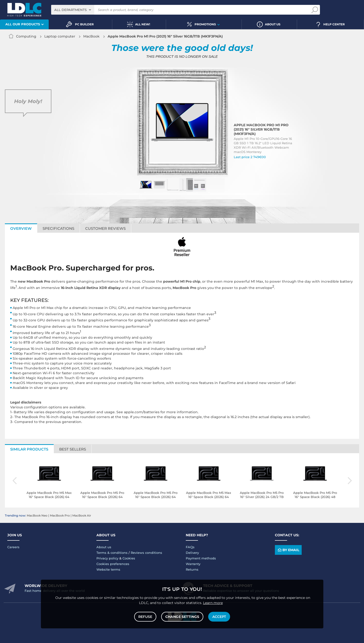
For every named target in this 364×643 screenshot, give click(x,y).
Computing (26, 36)
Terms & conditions (112, 553)
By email (288, 550)
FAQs (190, 547)
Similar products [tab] (29, 449)
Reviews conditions (146, 553)
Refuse (145, 617)
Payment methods (201, 558)
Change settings (182, 617)
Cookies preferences (113, 564)
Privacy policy (107, 558)
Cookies (129, 558)
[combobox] (73, 10)
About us (104, 547)
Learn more (213, 603)
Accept (219, 617)
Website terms (108, 569)
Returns (192, 569)
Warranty (193, 564)
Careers (13, 547)
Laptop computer (60, 36)
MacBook (91, 36)
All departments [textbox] (70, 10)
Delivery (192, 553)
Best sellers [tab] (73, 449)
